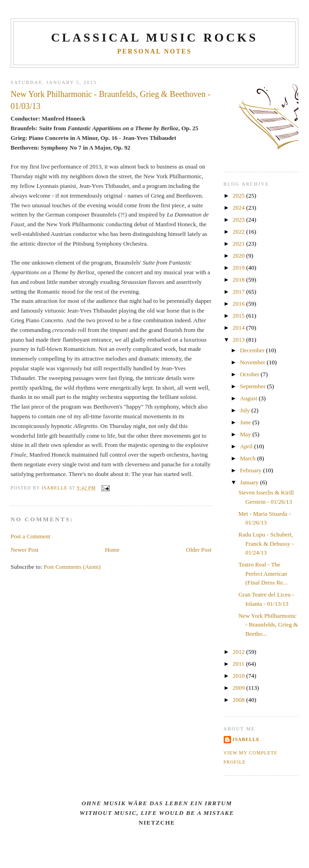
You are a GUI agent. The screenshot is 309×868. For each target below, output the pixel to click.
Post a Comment (30, 536)
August (249, 398)
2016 (240, 304)
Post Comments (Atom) (72, 567)
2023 (240, 220)
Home (112, 550)
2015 (240, 316)
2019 (240, 268)
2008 (240, 700)
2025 (240, 196)
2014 (240, 328)
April (247, 446)
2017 (240, 292)
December (253, 350)
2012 (240, 652)
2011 (240, 664)
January (250, 482)
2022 (240, 232)
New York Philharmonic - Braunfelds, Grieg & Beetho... (268, 625)
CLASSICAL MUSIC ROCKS (155, 38)
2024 (240, 208)
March (248, 458)
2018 (240, 280)
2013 (240, 340)
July (246, 410)
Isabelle (247, 739)
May (246, 434)
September (253, 386)
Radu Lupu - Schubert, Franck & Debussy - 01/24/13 (266, 543)
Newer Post (24, 550)
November (253, 362)
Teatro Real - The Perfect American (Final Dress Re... (263, 573)
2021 (240, 244)
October (250, 374)
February (251, 470)
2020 (240, 256)
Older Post (199, 550)
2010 (240, 676)
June (246, 422)
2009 (240, 688)
